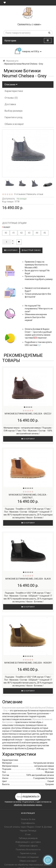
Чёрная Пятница (28, 831)
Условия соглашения (28, 857)
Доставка (10, 104)
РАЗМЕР (7, 227)
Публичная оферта (28, 846)
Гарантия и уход (13, 117)
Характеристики (14, 91)
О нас (28, 834)
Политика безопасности (28, 850)
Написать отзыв (35, 194)
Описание (11, 84)
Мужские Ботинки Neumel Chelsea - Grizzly (28, 414)
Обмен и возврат (14, 124)
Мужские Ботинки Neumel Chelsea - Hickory (28, 663)
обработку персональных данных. (28, 805)
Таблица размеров (28, 838)
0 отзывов (19, 194)
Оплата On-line (28, 819)
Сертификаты (28, 823)
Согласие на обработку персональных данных (28, 865)
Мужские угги (12, 61)
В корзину (11, 250)
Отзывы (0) (11, 98)
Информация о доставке (28, 842)
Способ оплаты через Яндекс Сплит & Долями (28, 827)
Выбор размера (13, 111)
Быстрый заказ (31, 250)
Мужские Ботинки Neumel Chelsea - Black (28, 579)
